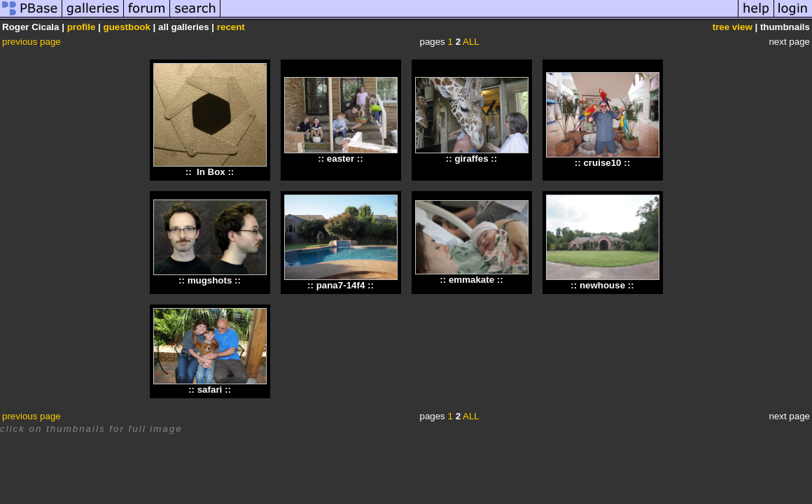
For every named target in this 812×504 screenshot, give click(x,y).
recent (231, 27)
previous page (31, 42)
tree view (733, 27)
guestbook (127, 27)
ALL (471, 42)
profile (82, 27)
